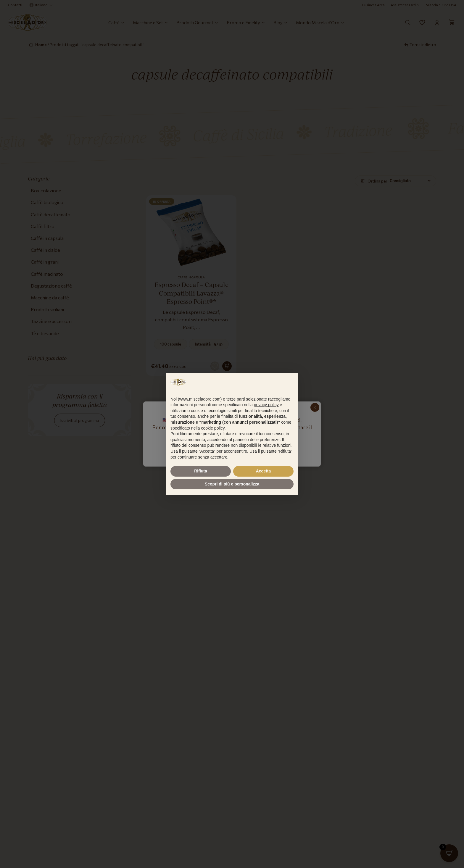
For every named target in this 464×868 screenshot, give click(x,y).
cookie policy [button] (213, 428)
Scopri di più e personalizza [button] (232, 484)
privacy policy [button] (266, 405)
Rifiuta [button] (201, 471)
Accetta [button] (264, 471)
